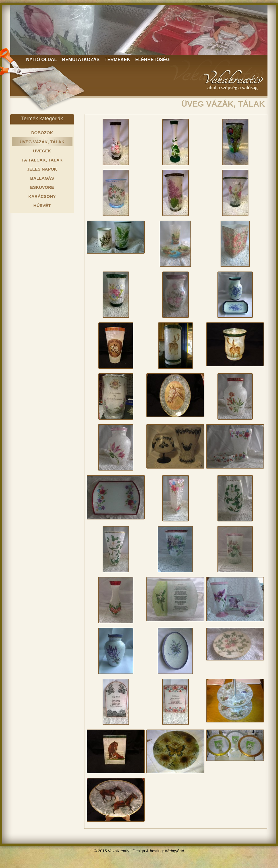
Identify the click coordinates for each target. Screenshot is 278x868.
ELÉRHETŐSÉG (153, 60)
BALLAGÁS (42, 178)
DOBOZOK (42, 133)
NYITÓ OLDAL (42, 60)
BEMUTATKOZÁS (81, 60)
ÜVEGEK (42, 151)
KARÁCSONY (42, 196)
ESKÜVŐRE (42, 187)
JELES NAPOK (42, 169)
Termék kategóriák (42, 119)
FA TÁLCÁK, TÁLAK (42, 160)
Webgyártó (174, 851)
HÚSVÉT (42, 205)
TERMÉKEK (117, 60)
